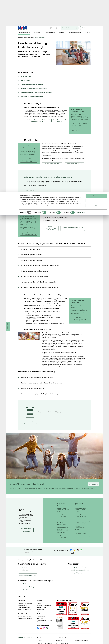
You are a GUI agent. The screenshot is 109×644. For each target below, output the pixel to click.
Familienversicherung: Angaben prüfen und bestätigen (35, 90)
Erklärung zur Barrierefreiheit (45, 641)
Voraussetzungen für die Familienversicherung (33, 86)
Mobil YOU (40, 616)
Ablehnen (96, 14)
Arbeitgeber (40, 607)
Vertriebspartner (42, 605)
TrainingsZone (41, 614)
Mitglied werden (86, 26)
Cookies (39, 638)
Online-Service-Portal (70, 26)
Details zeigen (81, 20)
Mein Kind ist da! (24, 78)
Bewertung (8, 326)
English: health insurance (25, 616)
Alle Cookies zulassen (96, 4)
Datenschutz (78, 635)
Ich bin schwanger (25, 74)
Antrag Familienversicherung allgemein (31, 82)
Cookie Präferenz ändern (62, 641)
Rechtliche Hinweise (61, 635)
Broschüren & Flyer (23, 612)
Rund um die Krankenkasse (26, 601)
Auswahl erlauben (96, 9)
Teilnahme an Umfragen (25, 614)
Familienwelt (40, 612)
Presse (20, 609)
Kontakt (39, 635)
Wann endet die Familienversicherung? (30, 94)
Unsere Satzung (23, 603)
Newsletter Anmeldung (25, 607)
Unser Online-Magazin (24, 605)
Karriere (39, 601)
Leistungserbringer (42, 609)
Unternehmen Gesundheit (44, 603)
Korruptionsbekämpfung (81, 638)
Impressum (59, 638)
